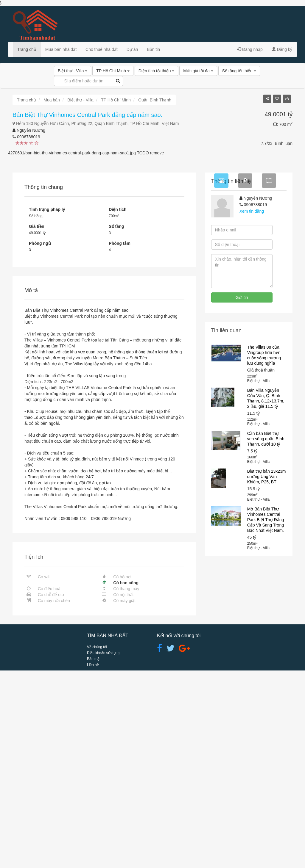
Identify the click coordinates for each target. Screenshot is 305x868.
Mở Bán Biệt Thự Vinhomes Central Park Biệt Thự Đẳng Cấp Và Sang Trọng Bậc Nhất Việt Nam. (266, 717)
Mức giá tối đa (198, 71)
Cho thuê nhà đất (102, 49)
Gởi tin (242, 495)
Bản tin (153, 49)
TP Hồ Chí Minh (113, 71)
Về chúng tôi (97, 845)
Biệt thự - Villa (73, 71)
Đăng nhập (250, 49)
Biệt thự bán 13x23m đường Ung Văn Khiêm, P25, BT (267, 674)
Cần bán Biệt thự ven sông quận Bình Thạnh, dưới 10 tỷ (266, 636)
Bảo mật (94, 856)
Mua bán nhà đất (61, 49)
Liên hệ (93, 862)
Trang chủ (27, 49)
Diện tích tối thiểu (157, 71)
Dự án (132, 49)
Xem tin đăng (252, 409)
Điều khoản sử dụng (103, 850)
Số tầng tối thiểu (239, 71)
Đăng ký (282, 49)
